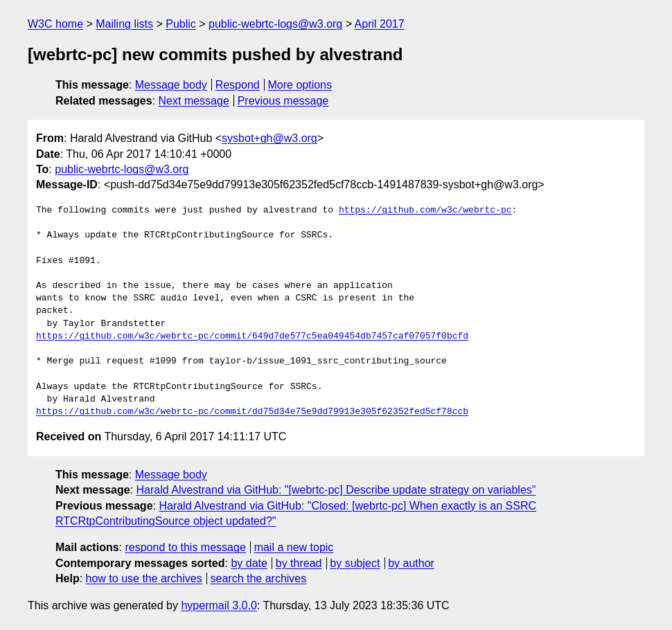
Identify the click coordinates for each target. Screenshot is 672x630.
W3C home (55, 24)
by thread (299, 563)
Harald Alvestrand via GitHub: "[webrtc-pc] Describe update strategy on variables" (336, 490)
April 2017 (380, 24)
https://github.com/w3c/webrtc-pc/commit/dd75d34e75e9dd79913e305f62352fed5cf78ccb (252, 412)
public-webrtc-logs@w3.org (275, 24)
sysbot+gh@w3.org (269, 138)
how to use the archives (144, 578)
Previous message (283, 101)
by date (249, 563)
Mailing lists (124, 24)
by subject (355, 563)
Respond (238, 85)
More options (300, 85)
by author (411, 563)
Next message (194, 101)
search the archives (259, 578)
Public (181, 24)
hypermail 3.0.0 (219, 605)
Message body (171, 85)
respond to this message (185, 547)
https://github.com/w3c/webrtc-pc (425, 210)
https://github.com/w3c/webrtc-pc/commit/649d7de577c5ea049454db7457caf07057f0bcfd (252, 336)
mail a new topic (294, 547)
